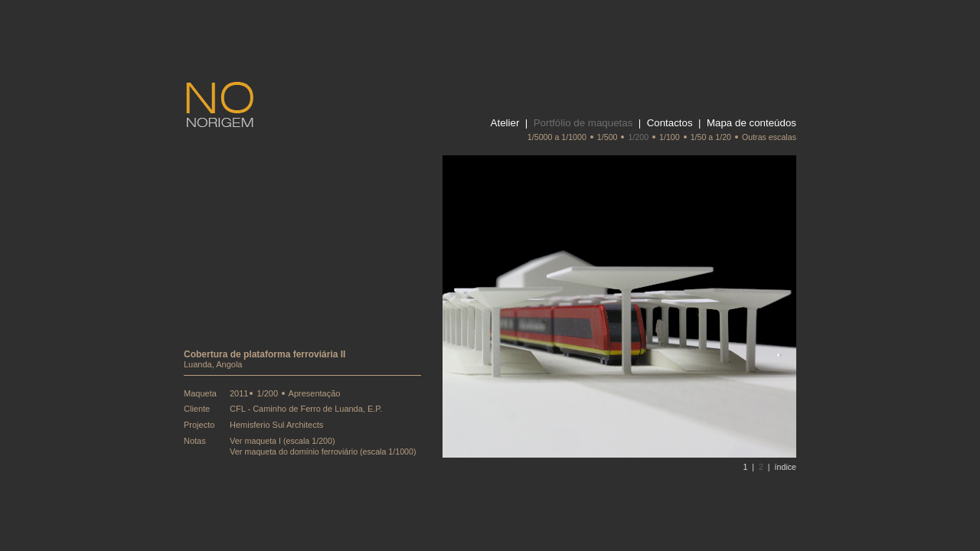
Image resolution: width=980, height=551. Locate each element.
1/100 (670, 137)
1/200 (638, 137)
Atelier (505, 123)
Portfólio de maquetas (583, 123)
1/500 (608, 137)
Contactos (670, 123)
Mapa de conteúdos (751, 123)
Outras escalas (769, 137)
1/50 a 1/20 (711, 137)
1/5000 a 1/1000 (557, 137)
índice (786, 467)
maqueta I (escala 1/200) (290, 441)
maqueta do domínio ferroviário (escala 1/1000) (331, 452)
